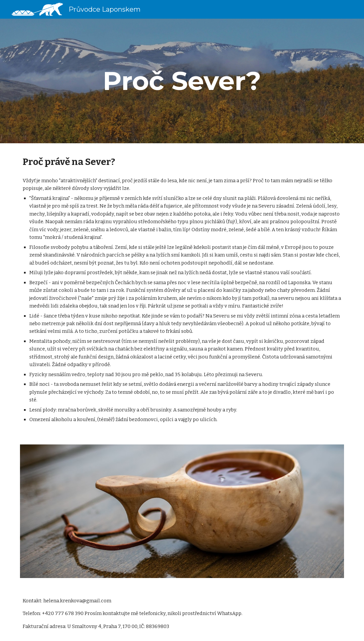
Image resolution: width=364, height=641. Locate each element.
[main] (182, 81)
